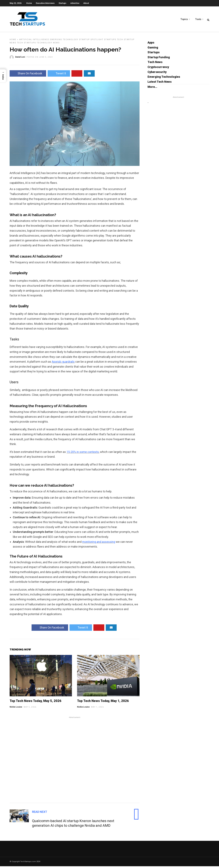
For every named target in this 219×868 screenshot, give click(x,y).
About (86, 3)
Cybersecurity (157, 74)
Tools (198, 19)
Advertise (75, 3)
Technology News (48, 44)
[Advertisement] (75, 761)
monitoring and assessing (99, 543)
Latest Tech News (160, 83)
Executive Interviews (45, 3)
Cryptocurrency (158, 69)
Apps (151, 44)
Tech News (155, 64)
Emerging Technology (64, 41)
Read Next (40, 814)
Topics (184, 19)
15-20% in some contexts (83, 454)
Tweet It (59, 75)
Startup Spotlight (91, 41)
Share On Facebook (28, 75)
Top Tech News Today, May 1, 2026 (103, 703)
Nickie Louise (16, 709)
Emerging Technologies (164, 78)
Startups (62, 3)
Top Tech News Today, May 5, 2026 (35, 703)
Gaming (153, 49)
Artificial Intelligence (34, 41)
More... (152, 89)
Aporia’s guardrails (63, 363)
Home (29, 3)
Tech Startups (26, 44)
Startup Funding (159, 59)
